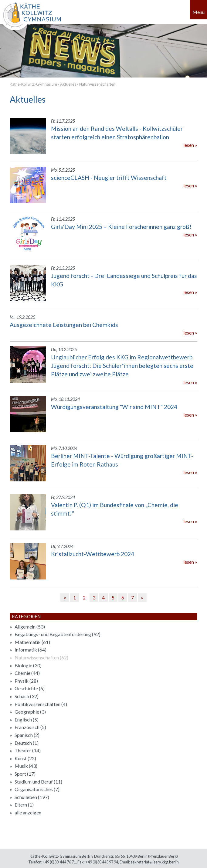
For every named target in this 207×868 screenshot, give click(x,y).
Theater (28, 750)
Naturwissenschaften (97, 84)
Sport (25, 774)
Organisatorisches (37, 789)
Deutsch (27, 743)
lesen (189, 145)
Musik (26, 766)
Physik (26, 681)
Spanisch (27, 735)
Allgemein (30, 627)
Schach (27, 696)
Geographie (30, 712)
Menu (199, 12)
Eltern (24, 805)
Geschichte (30, 688)
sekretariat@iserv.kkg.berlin (155, 862)
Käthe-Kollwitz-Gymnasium (33, 84)
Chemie (27, 673)
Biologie (28, 665)
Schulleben (32, 797)
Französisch (30, 727)
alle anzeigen (28, 812)
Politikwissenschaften (41, 704)
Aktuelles (68, 84)
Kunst (25, 758)
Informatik (31, 650)
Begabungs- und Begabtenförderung (58, 634)
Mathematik (32, 642)
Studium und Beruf (38, 782)
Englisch (27, 719)
